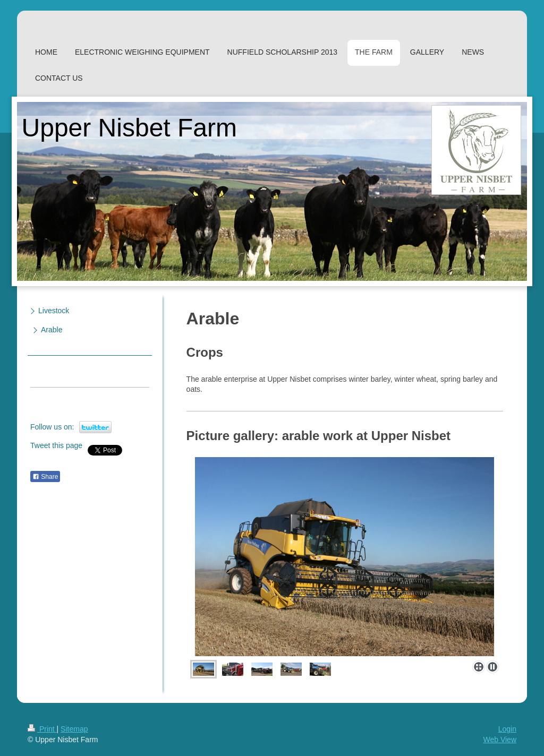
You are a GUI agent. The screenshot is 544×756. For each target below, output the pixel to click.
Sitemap (74, 729)
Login (507, 729)
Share (45, 477)
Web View (500, 740)
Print (42, 729)
